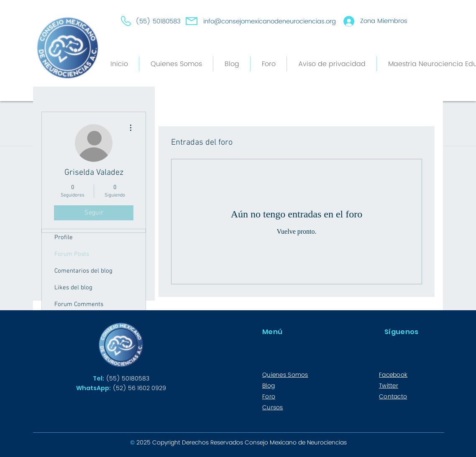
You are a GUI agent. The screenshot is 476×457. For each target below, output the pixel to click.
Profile (64, 237)
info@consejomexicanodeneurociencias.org (270, 22)
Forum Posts (72, 254)
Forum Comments (79, 304)
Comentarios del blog (83, 271)
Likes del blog (73, 288)
